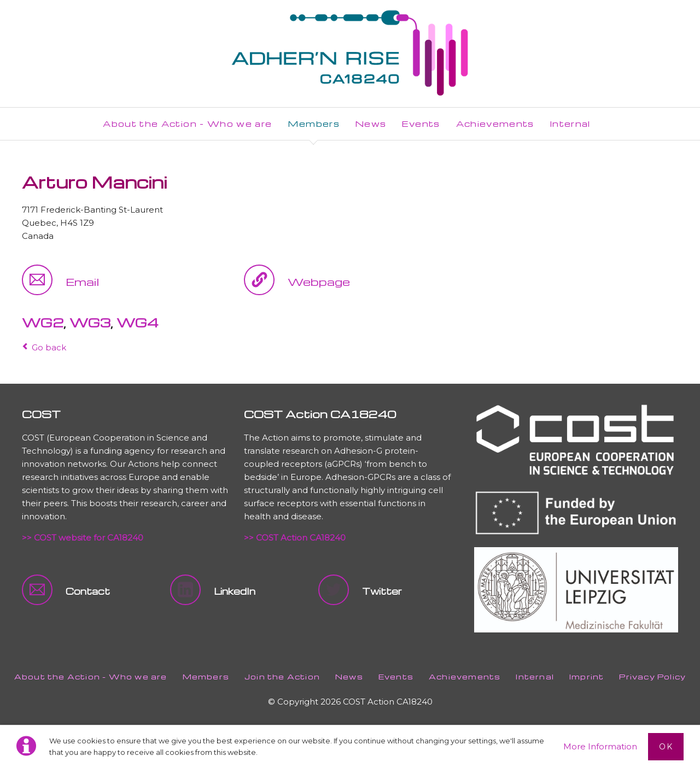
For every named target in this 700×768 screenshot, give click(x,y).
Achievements (465, 676)
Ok (666, 747)
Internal (535, 676)
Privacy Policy (652, 676)
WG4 (138, 323)
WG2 (43, 323)
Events (396, 676)
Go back (49, 347)
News (349, 676)
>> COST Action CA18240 (295, 538)
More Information (600, 746)
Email (82, 282)
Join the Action (282, 676)
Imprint (587, 676)
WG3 (90, 323)
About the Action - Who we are (91, 676)
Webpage (319, 282)
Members (206, 676)
